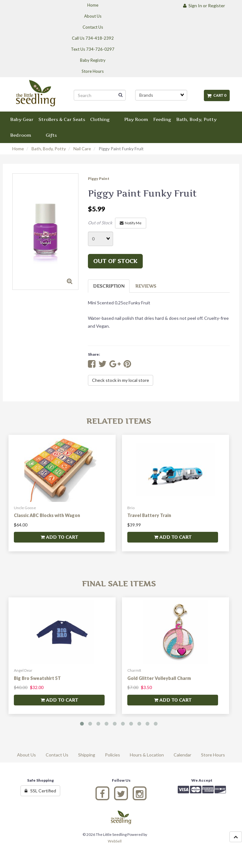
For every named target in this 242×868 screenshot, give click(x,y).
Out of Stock (100, 223)
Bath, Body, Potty (49, 149)
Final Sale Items (119, 584)
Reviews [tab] (146, 286)
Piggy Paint (99, 178)
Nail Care (82, 149)
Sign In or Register (204, 6)
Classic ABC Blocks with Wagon (47, 515)
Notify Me (131, 223)
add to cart (59, 537)
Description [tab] (109, 286)
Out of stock (115, 261)
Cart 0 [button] (217, 95)
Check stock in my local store (121, 380)
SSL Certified (40, 791)
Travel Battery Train (149, 515)
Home (18, 149)
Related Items (119, 421)
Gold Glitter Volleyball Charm (159, 678)
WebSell (115, 841)
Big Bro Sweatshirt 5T (37, 678)
